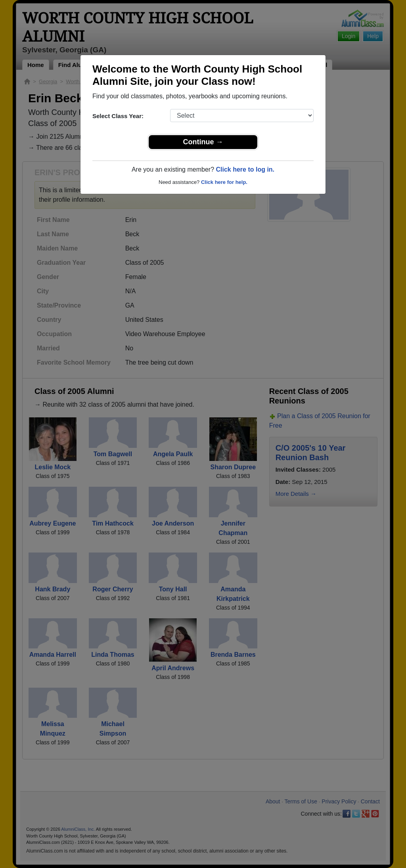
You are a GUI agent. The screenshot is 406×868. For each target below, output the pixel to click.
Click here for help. (224, 182)
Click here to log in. (245, 169)
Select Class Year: (118, 116)
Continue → (203, 142)
